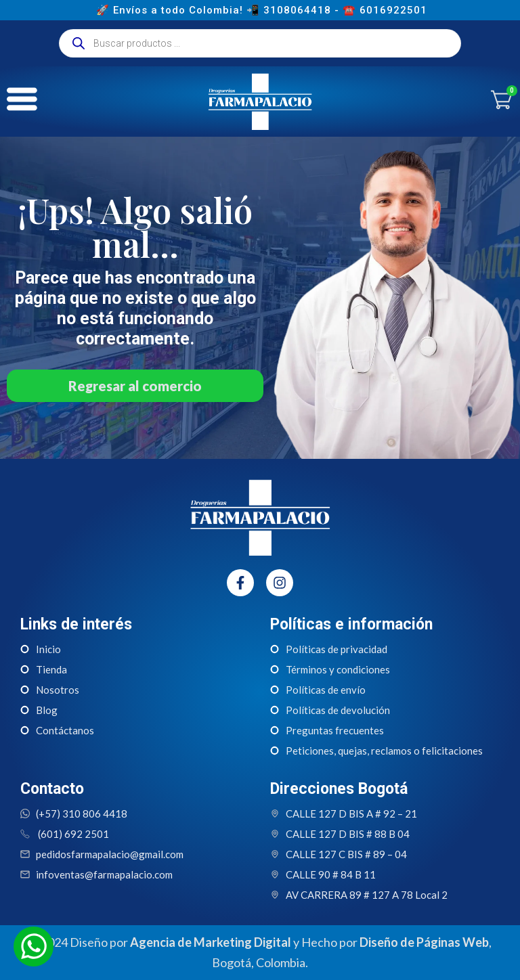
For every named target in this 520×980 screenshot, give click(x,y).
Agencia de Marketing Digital (211, 942)
